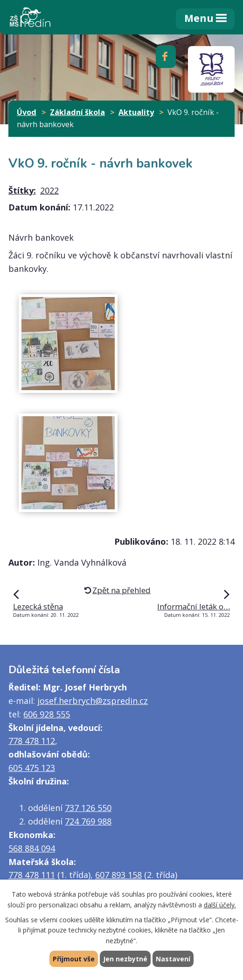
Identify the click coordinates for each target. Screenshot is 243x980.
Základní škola (77, 112)
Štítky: (22, 190)
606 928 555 (47, 714)
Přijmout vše (74, 959)
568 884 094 (32, 848)
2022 (49, 190)
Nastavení (173, 959)
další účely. (220, 904)
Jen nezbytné (125, 959)
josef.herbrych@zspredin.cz (93, 701)
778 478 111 (32, 875)
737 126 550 (88, 808)
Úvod (27, 112)
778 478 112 (32, 741)
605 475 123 (32, 768)
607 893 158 (118, 875)
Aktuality (136, 112)
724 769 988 (88, 821)
